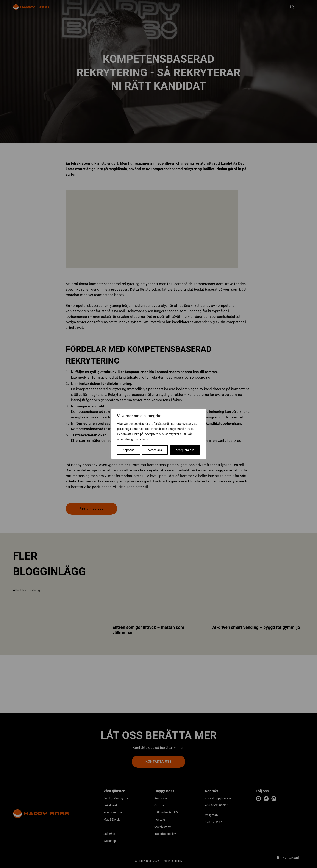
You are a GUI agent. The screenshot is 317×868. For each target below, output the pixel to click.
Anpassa (129, 450)
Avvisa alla (155, 450)
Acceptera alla (185, 450)
